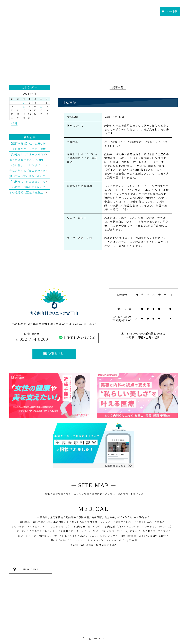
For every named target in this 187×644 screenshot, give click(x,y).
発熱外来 (71, 517)
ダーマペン (23, 531)
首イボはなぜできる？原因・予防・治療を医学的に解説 (44, 160)
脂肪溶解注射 (128, 536)
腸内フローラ (95, 522)
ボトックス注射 (59, 531)
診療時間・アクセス (104, 494)
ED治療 (143, 517)
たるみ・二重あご (154, 522)
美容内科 (25, 522)
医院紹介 (58, 494)
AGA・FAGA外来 (127, 517)
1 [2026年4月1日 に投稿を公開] (24, 103)
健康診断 (97, 517)
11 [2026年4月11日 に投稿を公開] (41, 106)
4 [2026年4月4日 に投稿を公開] (41, 103)
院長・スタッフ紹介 (78, 494)
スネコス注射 (40, 531)
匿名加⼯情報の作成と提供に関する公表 (93, 545)
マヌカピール (137, 531)
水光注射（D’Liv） (115, 526)
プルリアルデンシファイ (104, 536)
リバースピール (118, 531)
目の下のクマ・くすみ (24, 526)
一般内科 (42, 517)
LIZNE (83, 536)
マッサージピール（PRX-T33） (89, 531)
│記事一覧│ (118, 87)
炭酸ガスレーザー (49, 536)
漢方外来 (110, 517)
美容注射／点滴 (42, 522)
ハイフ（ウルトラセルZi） (56, 526)
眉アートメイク (27, 536)
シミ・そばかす (114, 522)
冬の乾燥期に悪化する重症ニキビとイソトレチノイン (43, 192)
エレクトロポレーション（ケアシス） (151, 526)
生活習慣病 (57, 517)
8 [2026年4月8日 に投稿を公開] (24, 106)
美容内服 (59, 522)
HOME (47, 494)
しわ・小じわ (134, 522)
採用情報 (123, 494)
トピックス (137, 494)
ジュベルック (70, 536)
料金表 (133, 540)
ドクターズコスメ (158, 531)
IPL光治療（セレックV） (88, 526)
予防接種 (84, 517)
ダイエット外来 (75, 522)
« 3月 (14, 123)
